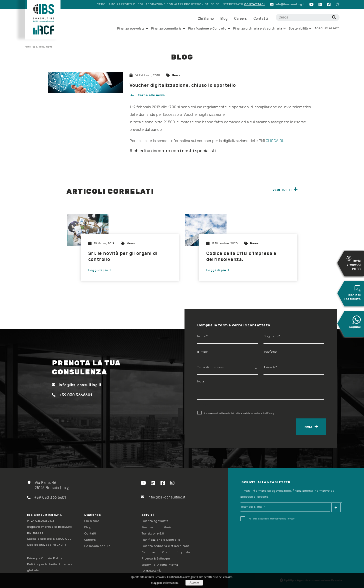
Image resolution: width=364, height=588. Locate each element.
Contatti (261, 19)
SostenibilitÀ (151, 571)
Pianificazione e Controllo (209, 28)
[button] (147, 96)
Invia (308, 427)
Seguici (355, 322)
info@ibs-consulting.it (287, 4)
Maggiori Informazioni (165, 583)
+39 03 (37, 498)
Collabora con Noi (98, 546)
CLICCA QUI (276, 141)
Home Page (31, 47)
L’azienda (93, 515)
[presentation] (220, 426)
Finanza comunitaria (168, 28)
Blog (224, 19)
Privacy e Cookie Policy (45, 558)
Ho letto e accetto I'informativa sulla (268, 519)
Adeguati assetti (327, 28)
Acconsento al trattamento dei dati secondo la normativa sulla (236, 413)
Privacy (270, 413)
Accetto (194, 582)
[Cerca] (334, 17)
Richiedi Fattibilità (352, 293)
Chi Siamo (206, 19)
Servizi (148, 515)
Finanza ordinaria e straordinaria (259, 28)
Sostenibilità (300, 28)
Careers (240, 19)
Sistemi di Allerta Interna (160, 565)
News (176, 76)
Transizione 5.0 (153, 533)
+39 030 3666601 (72, 395)
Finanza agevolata (133, 28)
